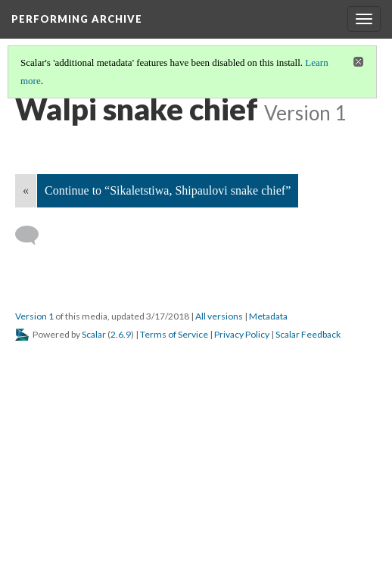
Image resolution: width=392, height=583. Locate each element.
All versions (219, 316)
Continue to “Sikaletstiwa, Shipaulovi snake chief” (168, 190)
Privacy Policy (242, 334)
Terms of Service (174, 334)
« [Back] (26, 190)
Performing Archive (77, 19)
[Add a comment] (34, 235)
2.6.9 (121, 334)
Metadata (268, 316)
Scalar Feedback (308, 334)
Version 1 (34, 316)
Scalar (94, 334)
